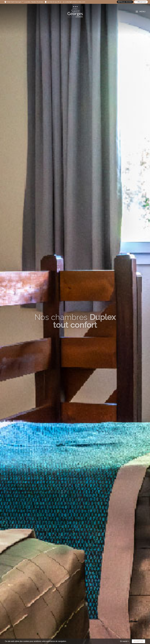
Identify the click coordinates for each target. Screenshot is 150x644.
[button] (141, 12)
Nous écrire (125, 2)
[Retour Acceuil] (75, 12)
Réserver (141, 2)
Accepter (138, 641)
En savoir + (125, 641)
